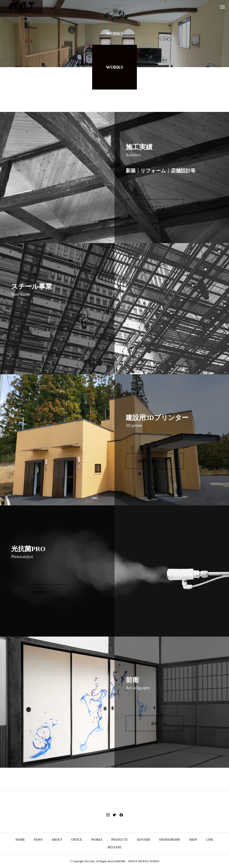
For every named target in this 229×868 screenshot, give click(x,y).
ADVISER (143, 840)
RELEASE (114, 847)
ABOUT (57, 840)
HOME (20, 840)
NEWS (38, 840)
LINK (210, 840)
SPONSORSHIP (170, 840)
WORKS (97, 840)
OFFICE (77, 840)
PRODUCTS (120, 840)
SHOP (193, 840)
